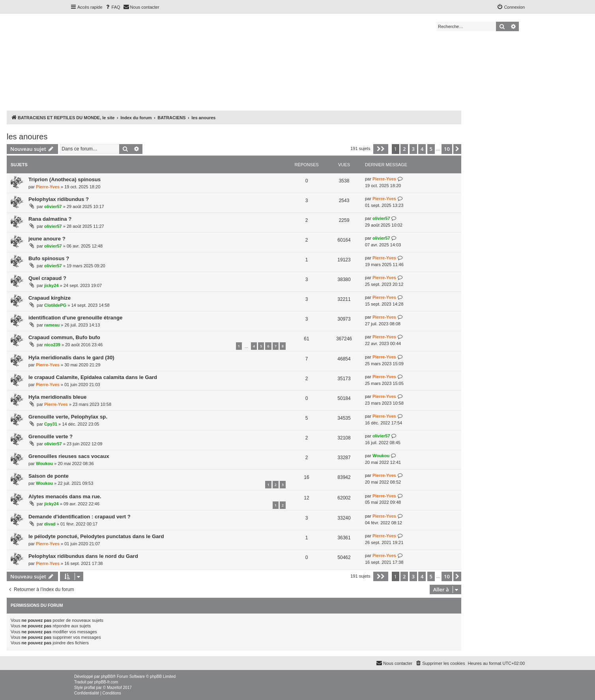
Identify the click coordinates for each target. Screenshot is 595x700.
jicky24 (51, 285)
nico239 (52, 345)
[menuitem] (112, 7)
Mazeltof (114, 688)
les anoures (27, 137)
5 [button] (431, 149)
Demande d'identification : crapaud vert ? (80, 517)
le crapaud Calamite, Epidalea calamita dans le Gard (93, 377)
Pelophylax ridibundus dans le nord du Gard (83, 556)
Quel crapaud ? (47, 278)
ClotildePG (55, 305)
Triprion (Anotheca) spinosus (65, 179)
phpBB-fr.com (106, 682)
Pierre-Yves (48, 187)
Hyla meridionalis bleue (57, 397)
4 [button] (422, 149)
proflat (90, 688)
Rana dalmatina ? (50, 219)
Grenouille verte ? (51, 436)
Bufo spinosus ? (49, 258)
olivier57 (53, 206)
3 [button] (413, 149)
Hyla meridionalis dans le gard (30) (71, 358)
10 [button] (447, 149)
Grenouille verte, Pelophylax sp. (68, 417)
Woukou (44, 464)
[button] (381, 149)
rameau (52, 325)
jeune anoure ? (47, 239)
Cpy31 (51, 424)
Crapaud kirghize (50, 298)
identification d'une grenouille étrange (75, 318)
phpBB (107, 677)
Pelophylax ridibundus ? (59, 199)
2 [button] (404, 149)
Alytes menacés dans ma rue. (65, 496)
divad (50, 524)
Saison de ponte (49, 476)
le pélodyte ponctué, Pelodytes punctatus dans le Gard (96, 536)
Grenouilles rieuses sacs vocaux (69, 456)
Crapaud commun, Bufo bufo (64, 337)
